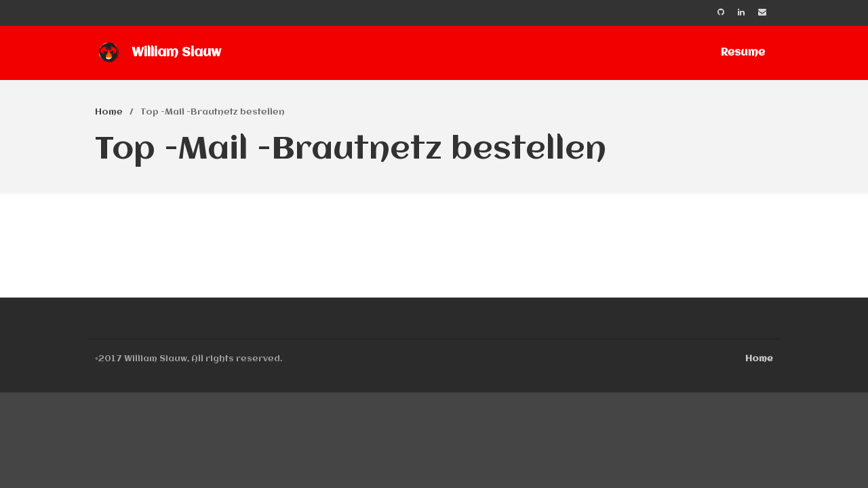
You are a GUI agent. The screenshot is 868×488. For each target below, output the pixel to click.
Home (109, 112)
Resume (743, 53)
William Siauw (176, 53)
